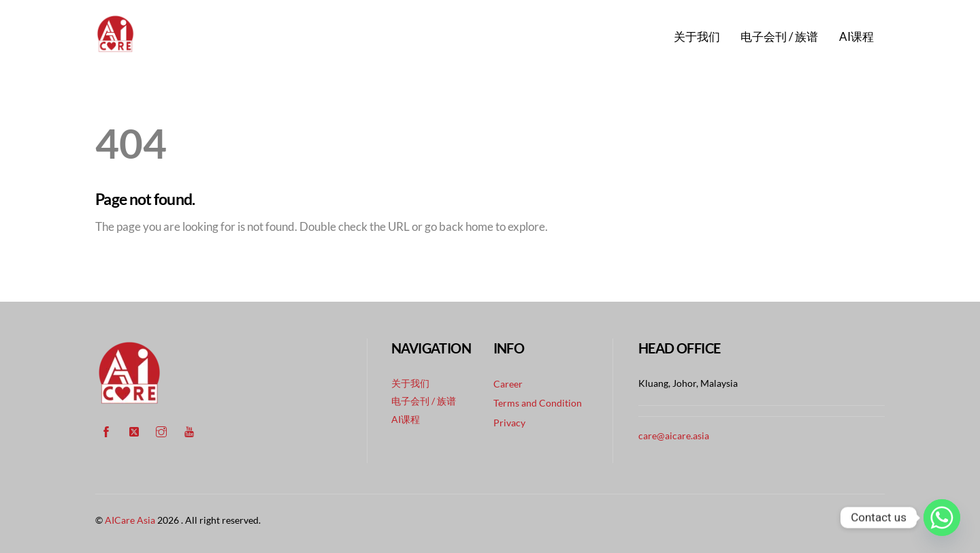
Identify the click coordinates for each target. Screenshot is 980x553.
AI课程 (856, 36)
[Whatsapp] (942, 518)
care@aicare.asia (674, 436)
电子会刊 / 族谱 (779, 36)
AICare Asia (130, 520)
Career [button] (508, 384)
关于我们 (697, 36)
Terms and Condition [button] (538, 403)
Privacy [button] (509, 423)
